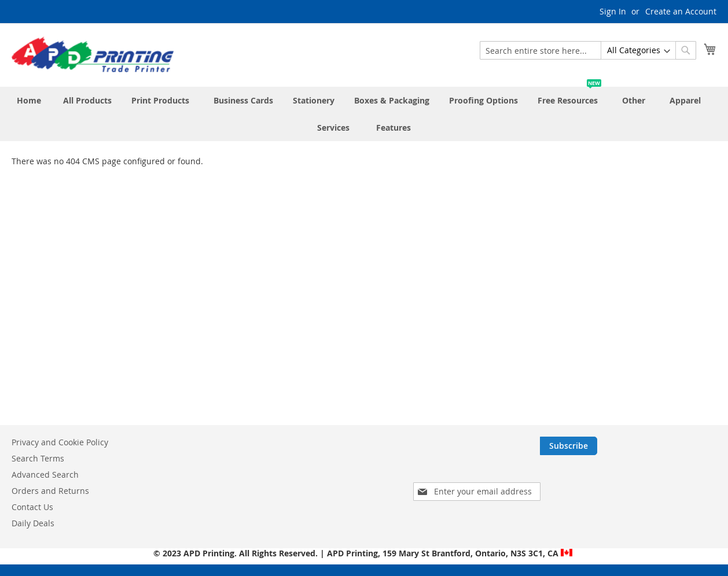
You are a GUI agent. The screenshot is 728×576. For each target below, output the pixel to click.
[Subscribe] (688, 446)
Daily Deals (33, 523)
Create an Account (681, 11)
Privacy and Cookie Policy (60, 442)
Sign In (613, 11)
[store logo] (93, 54)
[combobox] (588, 50)
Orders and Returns (50, 491)
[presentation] (620, 478)
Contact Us (32, 507)
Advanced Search (45, 475)
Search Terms (38, 458)
